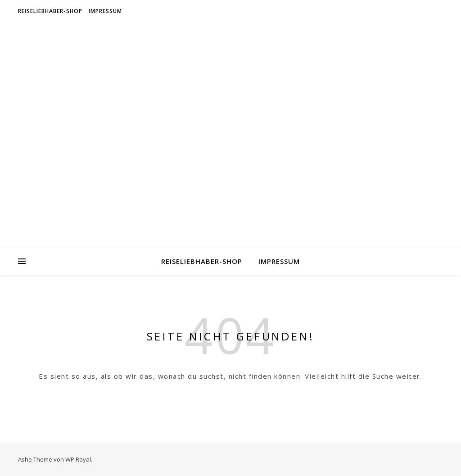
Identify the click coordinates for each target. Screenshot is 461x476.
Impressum (105, 11)
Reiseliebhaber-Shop (50, 11)
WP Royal (78, 459)
